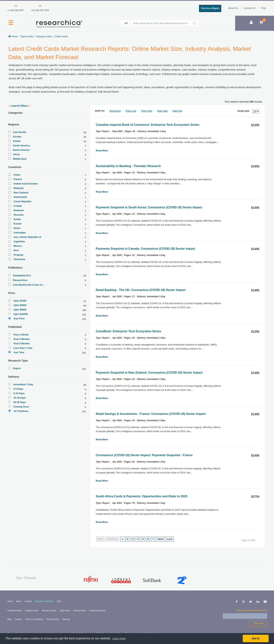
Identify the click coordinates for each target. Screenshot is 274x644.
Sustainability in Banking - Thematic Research (128, 166)
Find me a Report (210, 8)
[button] (11, 25)
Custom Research (97, 610)
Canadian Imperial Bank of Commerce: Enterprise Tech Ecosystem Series (147, 125)
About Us (233, 8)
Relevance (115, 111)
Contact (29, 601)
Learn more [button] (119, 638)
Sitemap (66, 619)
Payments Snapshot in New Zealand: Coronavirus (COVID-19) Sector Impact (149, 373)
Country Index (80, 610)
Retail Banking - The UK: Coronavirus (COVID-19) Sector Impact (141, 290)
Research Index (49, 610)
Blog (10, 619)
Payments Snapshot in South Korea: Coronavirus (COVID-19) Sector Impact (149, 207)
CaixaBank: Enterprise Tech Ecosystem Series (128, 331)
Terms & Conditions (34, 619)
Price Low (131, 111)
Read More (102, 150)
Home (10, 601)
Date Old (177, 111)
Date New (162, 111)
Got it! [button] (256, 638)
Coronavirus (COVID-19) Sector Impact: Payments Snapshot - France (144, 455)
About (19, 601)
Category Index (32, 610)
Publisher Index (15, 610)
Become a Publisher (45, 601)
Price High (147, 111)
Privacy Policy (53, 619)
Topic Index (65, 610)
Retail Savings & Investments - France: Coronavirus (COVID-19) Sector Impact (151, 414)
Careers (19, 619)
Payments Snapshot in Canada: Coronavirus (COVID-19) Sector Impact (145, 249)
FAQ (263, 8)
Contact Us (250, 8)
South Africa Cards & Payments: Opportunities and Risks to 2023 (142, 496)
